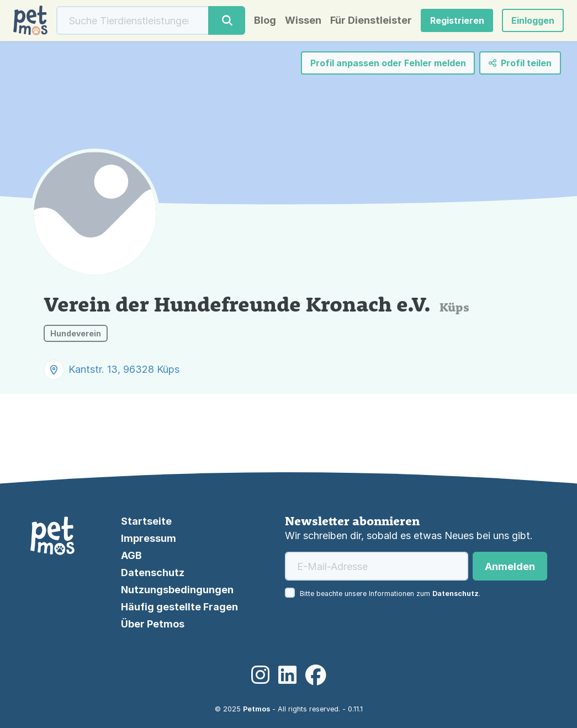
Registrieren (457, 20)
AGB (131, 555)
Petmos (256, 709)
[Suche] (133, 20)
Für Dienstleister (371, 20)
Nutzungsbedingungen (177, 590)
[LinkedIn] (287, 676)
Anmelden (510, 566)
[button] (533, 20)
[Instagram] (260, 676)
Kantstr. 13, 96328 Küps (124, 369)
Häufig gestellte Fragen (179, 607)
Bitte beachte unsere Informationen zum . (390, 594)
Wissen (303, 20)
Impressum (149, 538)
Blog (265, 20)
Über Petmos (153, 624)
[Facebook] (316, 676)
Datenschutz (153, 573)
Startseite (146, 521)
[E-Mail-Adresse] (377, 566)
